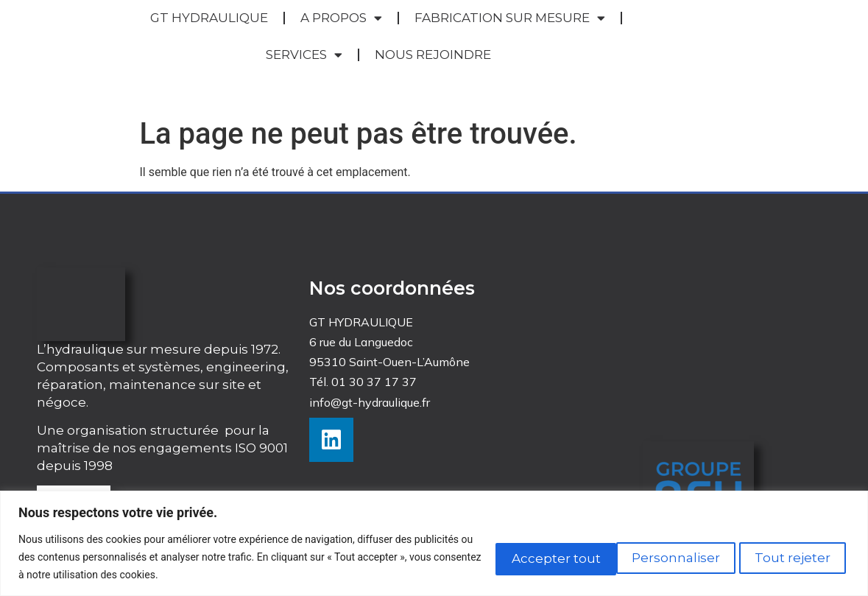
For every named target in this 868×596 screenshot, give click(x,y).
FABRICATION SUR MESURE (510, 18)
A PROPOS (341, 18)
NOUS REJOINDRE (433, 55)
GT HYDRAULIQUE (209, 18)
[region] (434, 543)
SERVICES (304, 55)
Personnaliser (522, 556)
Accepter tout (784, 556)
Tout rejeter (653, 556)
